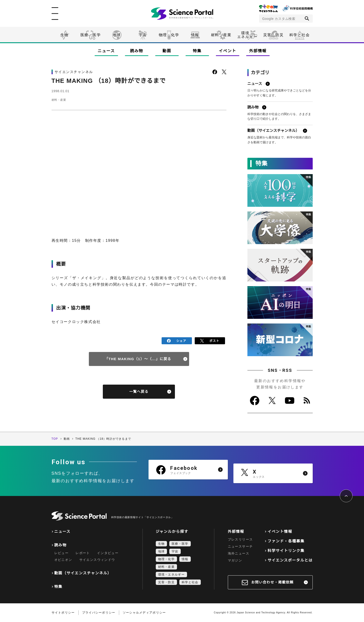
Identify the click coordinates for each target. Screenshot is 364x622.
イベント (227, 51)
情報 (195, 35)
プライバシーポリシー (99, 613)
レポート (83, 553)
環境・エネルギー (171, 575)
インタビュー (108, 553)
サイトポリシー (63, 613)
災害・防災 (274, 35)
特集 (197, 51)
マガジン (235, 560)
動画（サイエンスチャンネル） (83, 573)
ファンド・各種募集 (286, 541)
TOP (55, 439)
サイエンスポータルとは (290, 560)
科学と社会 (300, 35)
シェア (177, 340)
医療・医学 (91, 35)
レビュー (62, 553)
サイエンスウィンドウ (97, 560)
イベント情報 (280, 532)
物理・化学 (169, 35)
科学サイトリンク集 (286, 551)
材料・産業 (221, 35)
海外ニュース (239, 553)
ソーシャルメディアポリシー (144, 613)
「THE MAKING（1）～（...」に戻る (138, 358)
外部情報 (258, 51)
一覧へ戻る (139, 390)
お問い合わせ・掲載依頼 (272, 582)
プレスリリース (240, 539)
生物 (64, 35)
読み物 (136, 51)
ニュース (106, 51)
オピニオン (63, 560)
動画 (167, 51)
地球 (117, 35)
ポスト (210, 340)
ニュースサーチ (240, 546)
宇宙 (143, 35)
